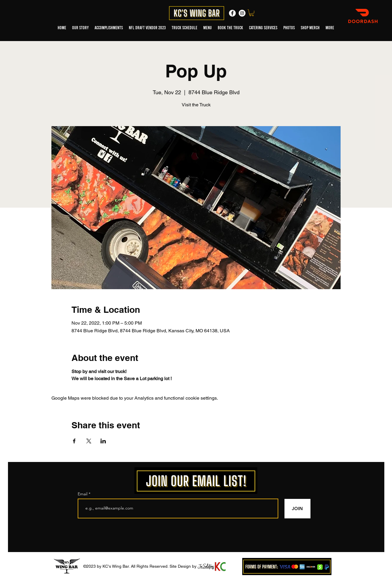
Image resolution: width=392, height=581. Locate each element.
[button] (252, 13)
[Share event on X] (89, 441)
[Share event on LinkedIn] (103, 441)
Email (83, 494)
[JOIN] (297, 509)
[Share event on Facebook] (74, 441)
